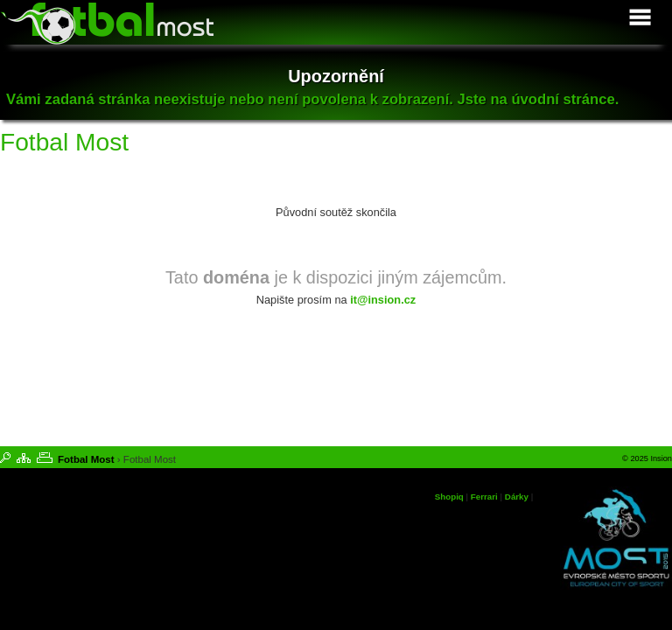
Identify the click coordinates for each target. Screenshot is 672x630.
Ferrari (484, 497)
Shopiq (449, 497)
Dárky (517, 497)
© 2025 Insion (647, 458)
